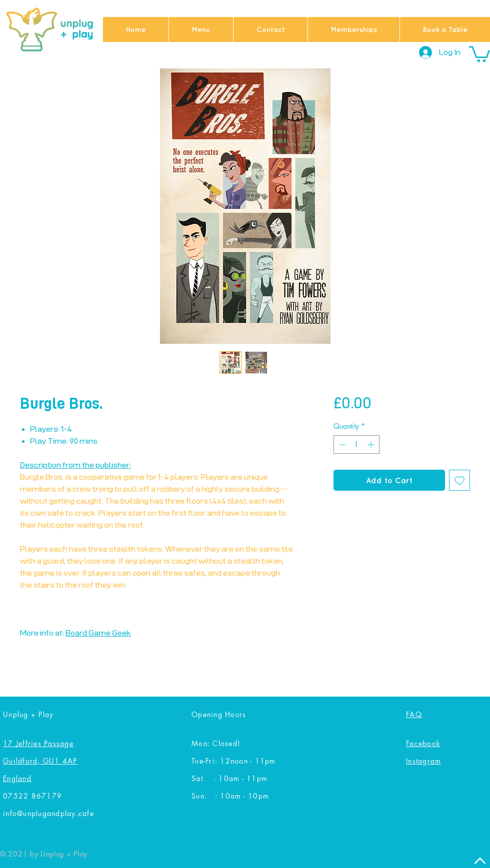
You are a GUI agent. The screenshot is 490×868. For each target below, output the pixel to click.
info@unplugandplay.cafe (48, 813)
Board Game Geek (98, 633)
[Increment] (372, 444)
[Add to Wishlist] (459, 480)
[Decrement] (341, 444)
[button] (479, 53)
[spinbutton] (356, 444)
